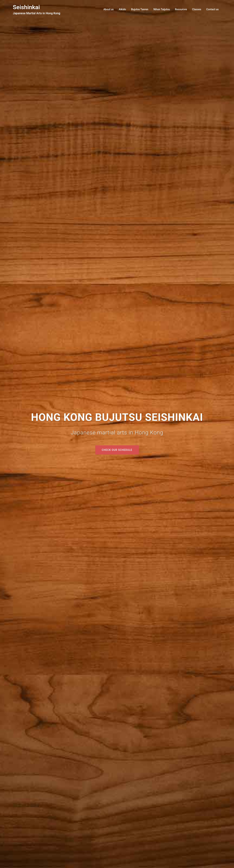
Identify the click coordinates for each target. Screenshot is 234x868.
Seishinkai (26, 7)
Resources (181, 9)
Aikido (122, 9)
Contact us (212, 9)
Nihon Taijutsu (162, 9)
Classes (197, 9)
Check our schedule (117, 450)
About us (109, 9)
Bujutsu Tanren (140, 9)
